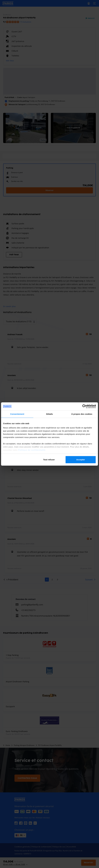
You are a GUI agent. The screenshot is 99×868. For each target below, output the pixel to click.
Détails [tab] (49, 414)
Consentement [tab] (17, 414)
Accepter (81, 460)
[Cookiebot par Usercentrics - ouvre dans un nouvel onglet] (84, 406)
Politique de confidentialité (32, 450)
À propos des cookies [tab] (82, 414)
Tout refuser (49, 460)
